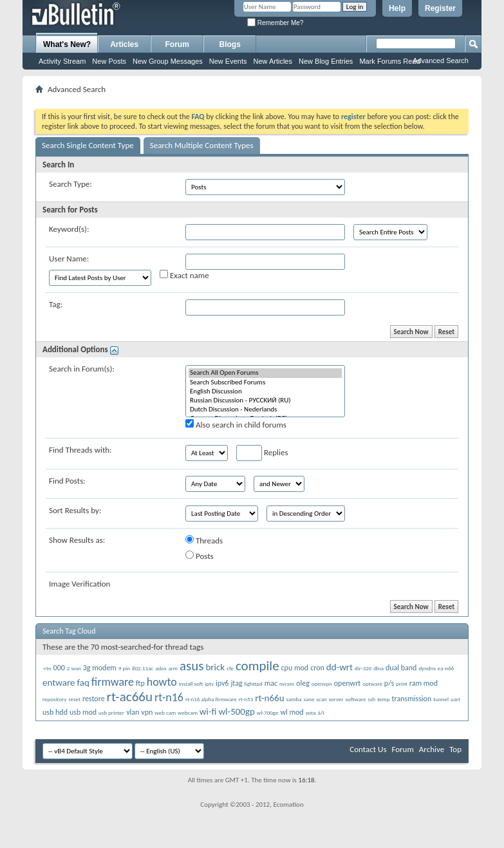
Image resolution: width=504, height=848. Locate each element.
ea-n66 (446, 668)
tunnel (441, 699)
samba (294, 699)
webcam (188, 712)
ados (161, 668)
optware (372, 683)
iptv (209, 683)
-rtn (47, 668)
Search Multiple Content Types (202, 145)
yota (311, 712)
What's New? (67, 44)
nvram (287, 683)
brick (215, 667)
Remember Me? (275, 23)
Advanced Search (441, 61)
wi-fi (208, 711)
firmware (113, 682)
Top (455, 749)
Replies (262, 453)
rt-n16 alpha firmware (211, 699)
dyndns (427, 668)
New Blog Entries (326, 61)
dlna (378, 668)
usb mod (83, 712)
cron (317, 668)
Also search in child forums (236, 424)
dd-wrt (340, 667)
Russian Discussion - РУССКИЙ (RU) (265, 400)
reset (74, 699)
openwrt (348, 683)
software (356, 699)
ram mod (424, 683)
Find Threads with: (80, 450)
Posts (200, 556)
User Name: (69, 259)
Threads (204, 540)
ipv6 (222, 683)
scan (321, 699)
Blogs (230, 44)
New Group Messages (168, 61)
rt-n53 (246, 699)
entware (59, 683)
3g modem (100, 668)
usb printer (111, 712)
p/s (389, 683)
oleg (303, 683)
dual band (401, 668)
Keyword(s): (69, 229)
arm (173, 668)
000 (59, 668)
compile (257, 666)
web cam (165, 712)
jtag (236, 683)
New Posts (109, 61)
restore (94, 699)
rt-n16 (169, 697)
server (336, 699)
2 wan (74, 668)
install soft (191, 683)
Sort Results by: (75, 510)
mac (271, 683)
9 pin (124, 668)
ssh (371, 699)
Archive (432, 749)
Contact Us (368, 749)
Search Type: (70, 184)
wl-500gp (237, 711)
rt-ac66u (130, 697)
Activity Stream (62, 61)
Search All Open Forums (265, 373)
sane (309, 699)
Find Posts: (67, 481)
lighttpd (254, 683)
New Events (228, 61)
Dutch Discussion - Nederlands (265, 410)
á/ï (321, 712)
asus (192, 666)
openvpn (322, 683)
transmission (411, 699)
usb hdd (55, 712)
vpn (147, 712)
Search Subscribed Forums (265, 382)
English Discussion (265, 391)
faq (83, 683)
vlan (133, 712)
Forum (177, 44)
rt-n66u (269, 698)
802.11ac (143, 668)
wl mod (292, 712)
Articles (124, 44)
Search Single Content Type (88, 145)
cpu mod (295, 668)
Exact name (184, 275)
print (402, 683)
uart (455, 699)
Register (440, 8)
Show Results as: (77, 540)
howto (162, 682)
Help (397, 8)
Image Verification (79, 584)
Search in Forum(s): (82, 369)
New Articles (273, 61)
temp (383, 699)
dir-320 (363, 668)
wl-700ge (268, 712)
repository (55, 699)
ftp (140, 683)
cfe (230, 668)
